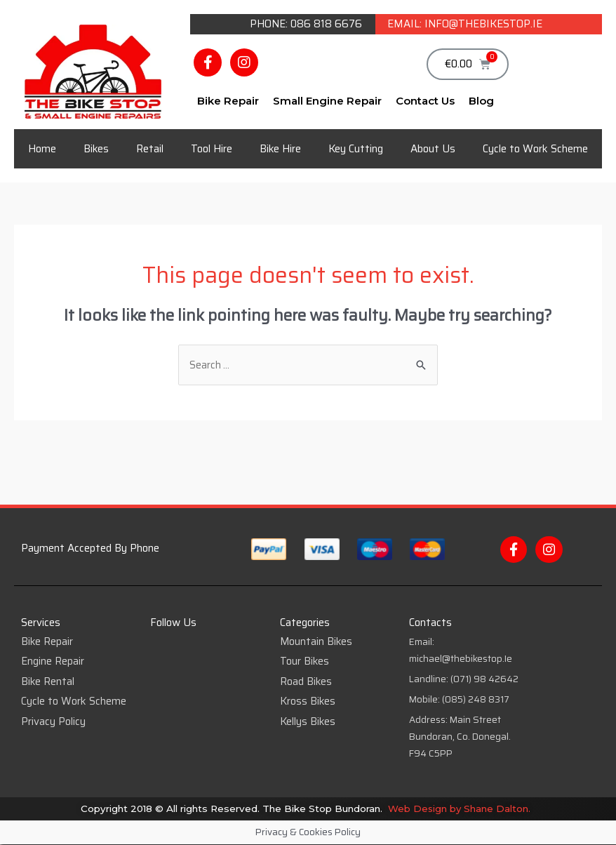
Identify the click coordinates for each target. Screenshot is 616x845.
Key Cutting (356, 149)
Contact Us (425, 101)
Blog (481, 101)
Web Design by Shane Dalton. (461, 809)
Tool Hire (212, 149)
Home (42, 149)
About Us (433, 149)
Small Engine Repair (327, 101)
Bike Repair (228, 101)
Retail (150, 149)
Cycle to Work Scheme (535, 149)
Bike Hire (280, 149)
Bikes (96, 149)
